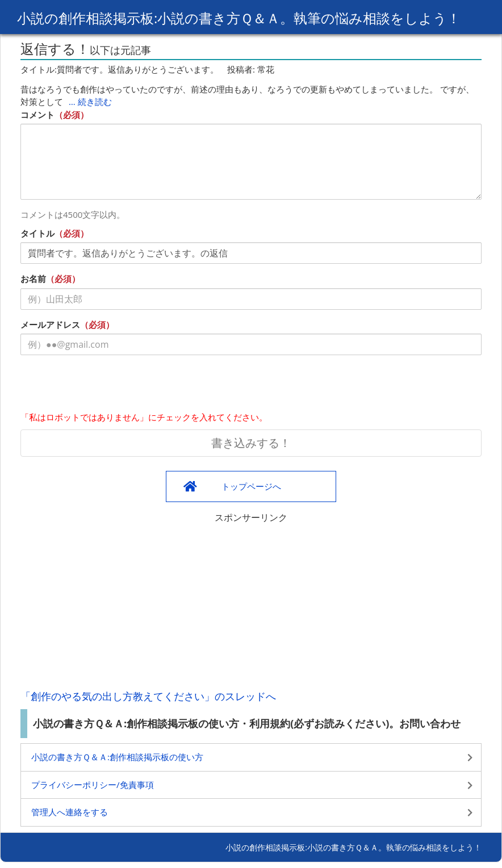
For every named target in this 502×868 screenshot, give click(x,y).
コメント (37, 115)
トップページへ (251, 486)
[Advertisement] (251, 604)
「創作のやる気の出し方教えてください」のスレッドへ (148, 696)
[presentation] (107, 386)
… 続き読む (90, 102)
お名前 (33, 279)
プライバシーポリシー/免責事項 (93, 785)
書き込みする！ (251, 443)
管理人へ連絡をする (70, 812)
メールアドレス (50, 325)
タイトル (37, 233)
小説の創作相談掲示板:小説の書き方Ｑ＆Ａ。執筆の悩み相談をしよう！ (239, 18)
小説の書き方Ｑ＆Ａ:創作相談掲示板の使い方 (117, 757)
